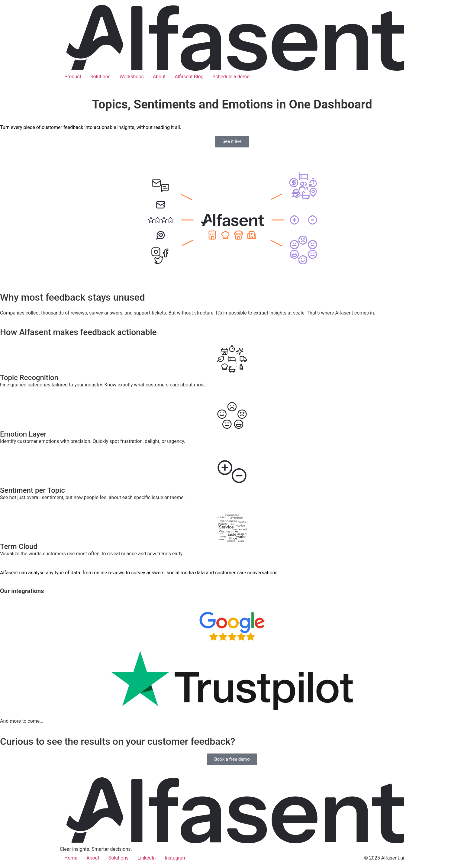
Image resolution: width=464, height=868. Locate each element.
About (159, 77)
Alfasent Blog (189, 77)
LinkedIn (147, 858)
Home (71, 858)
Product (73, 77)
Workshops (132, 77)
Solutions (100, 77)
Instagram (176, 858)
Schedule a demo (231, 77)
